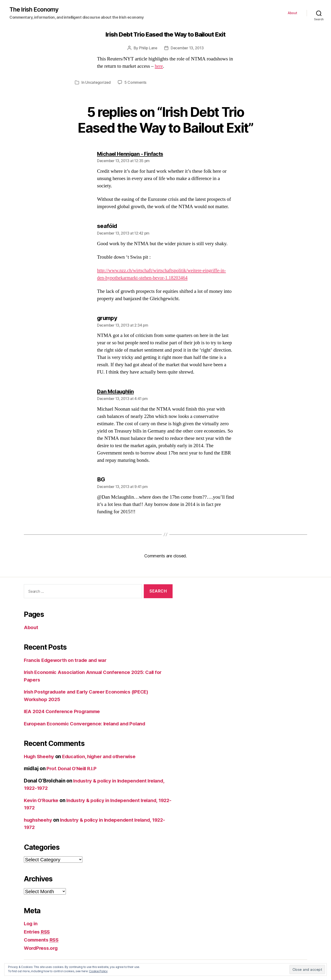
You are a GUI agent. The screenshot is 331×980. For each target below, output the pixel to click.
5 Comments (136, 83)
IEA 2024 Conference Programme (64, 711)
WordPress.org (42, 948)
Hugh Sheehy (40, 756)
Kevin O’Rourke (42, 800)
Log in (31, 923)
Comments (42, 940)
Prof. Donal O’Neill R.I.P (73, 768)
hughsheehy (39, 819)
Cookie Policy (98, 971)
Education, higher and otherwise (102, 756)
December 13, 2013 (187, 48)
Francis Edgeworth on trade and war (67, 660)
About (293, 13)
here (159, 66)
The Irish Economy (35, 10)
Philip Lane (147, 48)
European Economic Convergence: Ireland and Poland (87, 723)
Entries (38, 931)
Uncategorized (98, 83)
